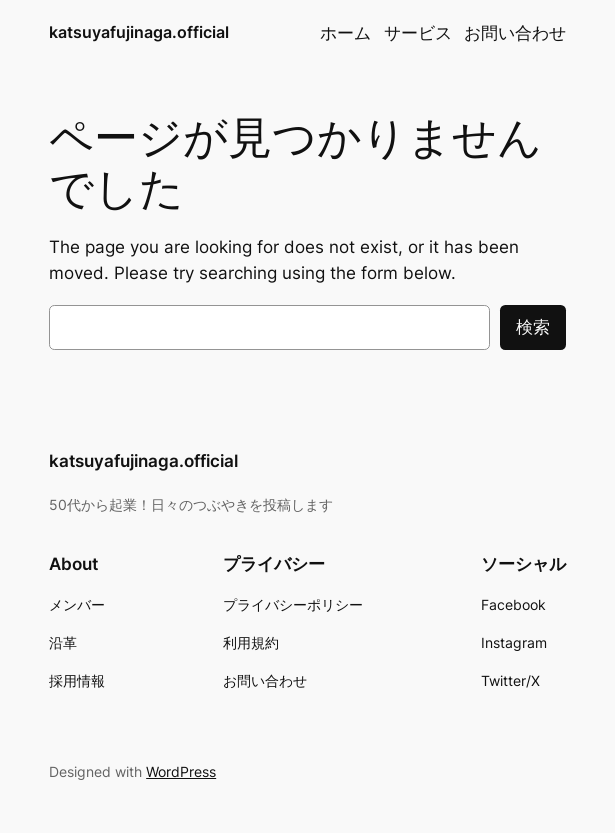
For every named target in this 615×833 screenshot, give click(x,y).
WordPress (181, 771)
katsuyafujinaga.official (139, 32)
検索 (533, 327)
